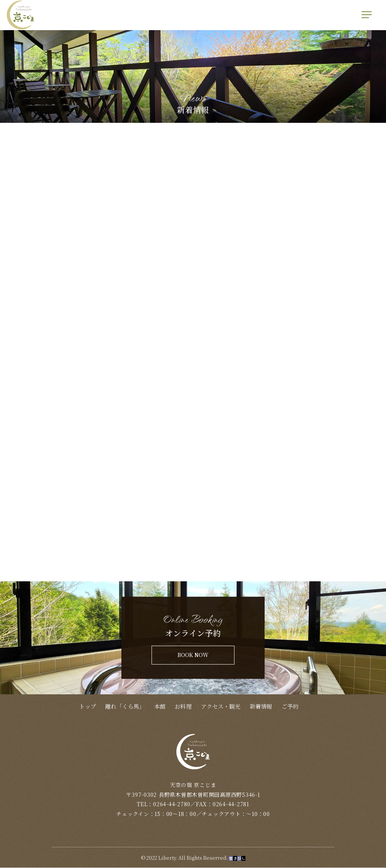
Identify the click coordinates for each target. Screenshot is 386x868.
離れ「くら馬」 (125, 707)
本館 (160, 707)
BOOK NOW (193, 656)
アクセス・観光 (221, 707)
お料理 (183, 707)
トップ (88, 707)
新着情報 (261, 707)
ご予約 (290, 707)
